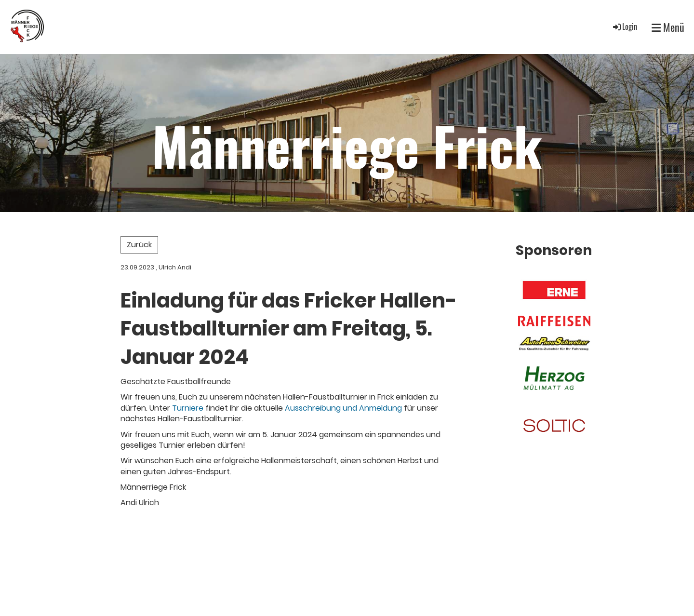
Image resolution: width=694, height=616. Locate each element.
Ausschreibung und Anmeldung (343, 408)
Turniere (188, 408)
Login (624, 27)
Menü (668, 27)
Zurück (139, 245)
